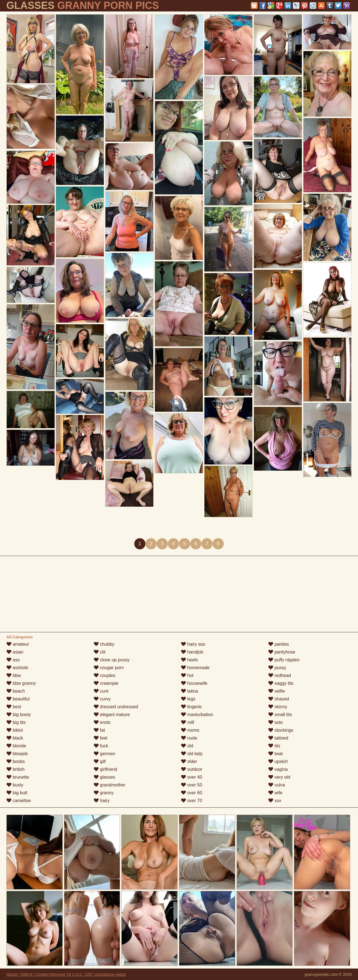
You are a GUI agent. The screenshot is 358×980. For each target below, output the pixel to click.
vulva (277, 785)
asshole (17, 668)
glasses (104, 777)
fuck (101, 746)
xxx (275, 801)
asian (15, 652)
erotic (102, 722)
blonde (16, 746)
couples (105, 675)
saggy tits (281, 683)
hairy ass (193, 644)
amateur (18, 644)
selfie (277, 691)
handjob (192, 652)
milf (188, 722)
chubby (104, 644)
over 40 (192, 777)
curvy (102, 699)
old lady (192, 754)
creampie (106, 683)
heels (189, 660)
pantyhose (282, 652)
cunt (101, 691)
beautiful (18, 699)
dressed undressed (116, 707)
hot (187, 675)
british (16, 769)
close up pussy (112, 660)
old (187, 746)
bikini (15, 730)
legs (188, 699)
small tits (280, 715)
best (14, 707)
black (15, 738)
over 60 (192, 793)
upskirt (278, 761)
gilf (100, 761)
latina (189, 691)
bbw (14, 675)
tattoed (278, 738)
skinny (278, 707)
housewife (194, 683)
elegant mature (112, 715)
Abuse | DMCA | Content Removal (36, 974)
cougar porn (109, 668)
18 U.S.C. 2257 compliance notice (96, 974)
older (189, 761)
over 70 (192, 801)
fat (99, 730)
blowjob (17, 754)
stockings (281, 730)
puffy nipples (284, 660)
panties (279, 644)
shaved (279, 699)
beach (16, 691)
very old (279, 777)
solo (275, 722)
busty (15, 785)
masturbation (197, 715)
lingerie (191, 707)
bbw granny (21, 683)
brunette (18, 777)
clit (100, 652)
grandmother (109, 785)
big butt (17, 793)
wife (275, 793)
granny (104, 793)
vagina (278, 769)
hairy (102, 801)
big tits (16, 722)
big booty (19, 715)
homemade (195, 668)
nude (189, 738)
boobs (16, 761)
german (104, 754)
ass (13, 660)
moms (190, 730)
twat (275, 754)
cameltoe (19, 801)
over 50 (192, 785)
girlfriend (105, 769)
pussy (277, 668)
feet (101, 738)
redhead (280, 675)
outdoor (192, 769)
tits (274, 746)
